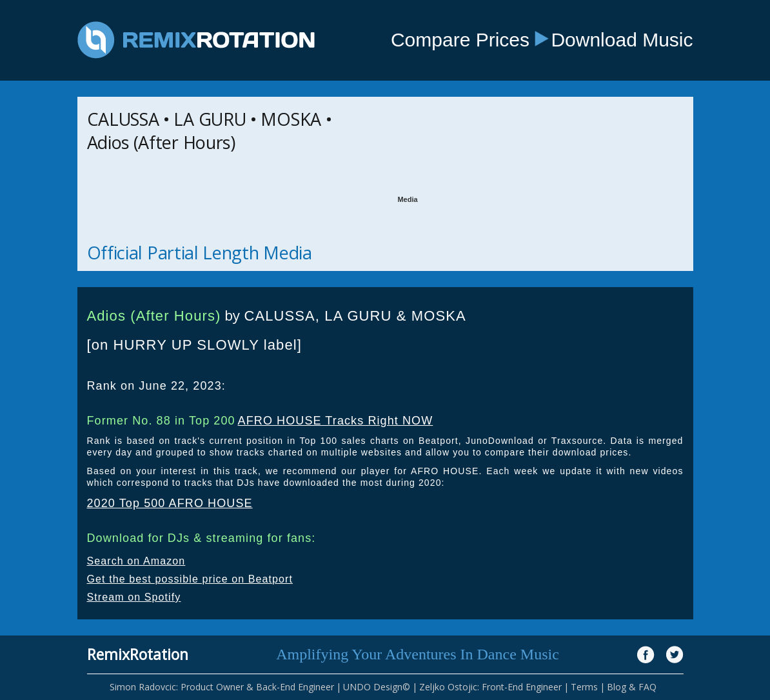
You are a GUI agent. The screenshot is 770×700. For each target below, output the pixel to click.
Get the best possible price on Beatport (190, 579)
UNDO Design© (377, 687)
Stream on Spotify (134, 597)
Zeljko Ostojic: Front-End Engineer (490, 687)
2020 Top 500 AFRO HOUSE (170, 503)
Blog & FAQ (632, 687)
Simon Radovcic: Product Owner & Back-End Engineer (222, 687)
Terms (584, 687)
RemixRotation (138, 654)
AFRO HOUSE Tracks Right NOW (336, 421)
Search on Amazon (136, 561)
